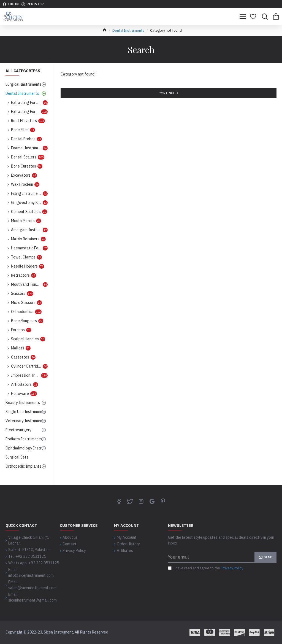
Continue (167, 93)
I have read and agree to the (206, 568)
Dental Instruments (128, 30)
